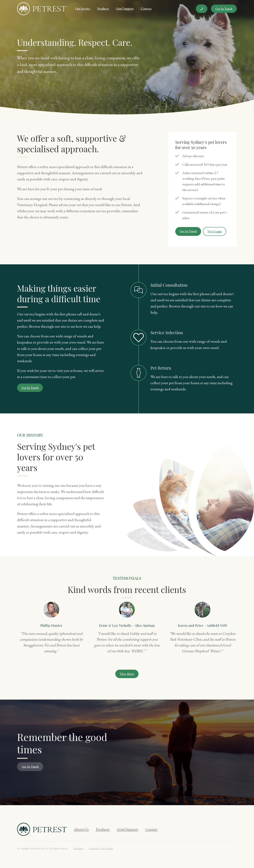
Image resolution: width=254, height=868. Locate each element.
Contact (146, 9)
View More (127, 674)
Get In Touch (224, 9)
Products (103, 9)
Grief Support (125, 9)
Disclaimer (79, 848)
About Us (81, 829)
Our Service (83, 9)
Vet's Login (215, 231)
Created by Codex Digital (101, 848)
